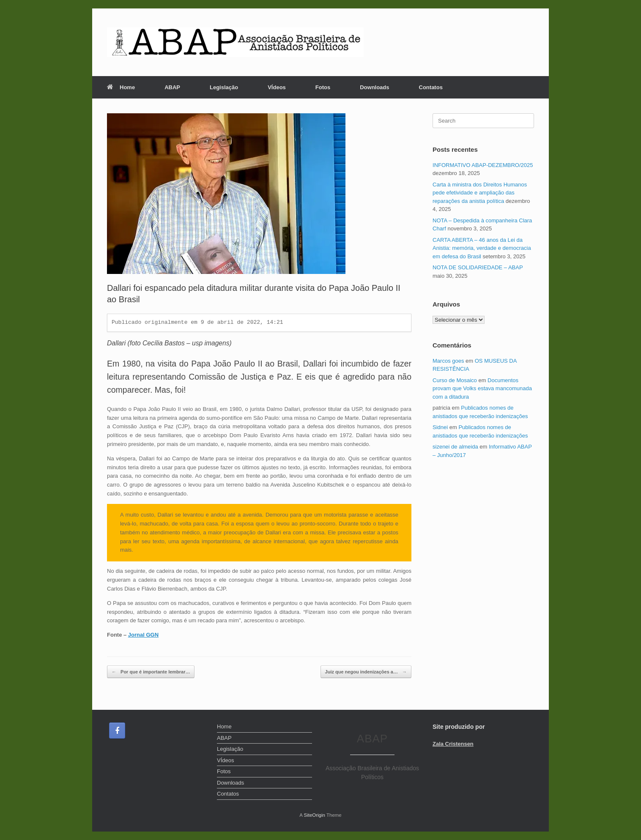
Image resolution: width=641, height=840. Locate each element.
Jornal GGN (143, 635)
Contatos (431, 87)
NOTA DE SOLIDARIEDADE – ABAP (478, 267)
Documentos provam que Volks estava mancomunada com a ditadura (482, 389)
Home (121, 87)
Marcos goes (448, 361)
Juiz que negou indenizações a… (366, 672)
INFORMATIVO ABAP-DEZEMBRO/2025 (483, 165)
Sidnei (440, 427)
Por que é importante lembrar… (151, 672)
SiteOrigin (314, 815)
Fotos (323, 87)
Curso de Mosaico (455, 380)
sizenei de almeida (455, 447)
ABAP (172, 87)
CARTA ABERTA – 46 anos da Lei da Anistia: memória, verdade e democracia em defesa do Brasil (482, 248)
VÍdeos (277, 87)
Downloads (374, 87)
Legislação (224, 87)
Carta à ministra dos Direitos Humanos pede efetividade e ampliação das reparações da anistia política (480, 193)
